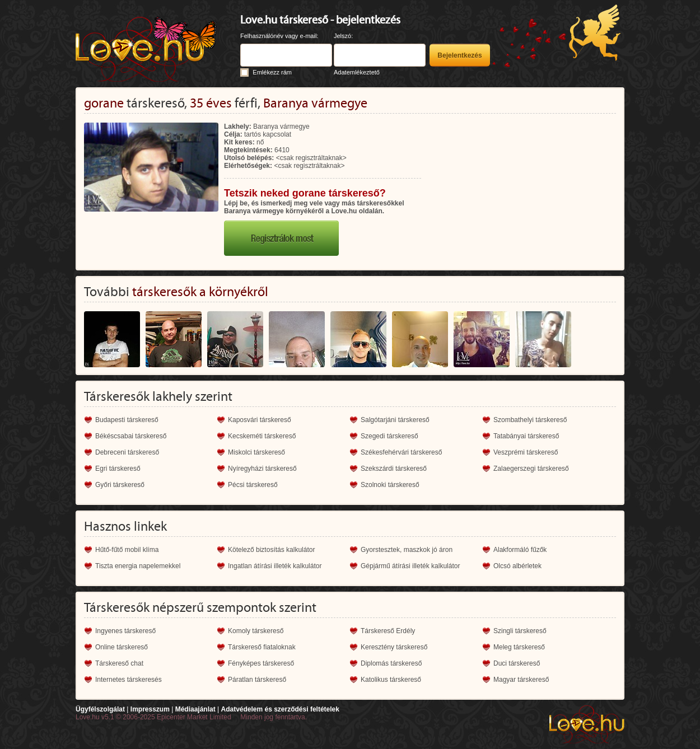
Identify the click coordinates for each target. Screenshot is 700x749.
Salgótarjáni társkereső (395, 420)
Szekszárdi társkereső (394, 469)
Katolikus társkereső (391, 680)
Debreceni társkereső (127, 452)
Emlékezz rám (272, 72)
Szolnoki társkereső (390, 485)
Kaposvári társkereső (260, 420)
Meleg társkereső (519, 647)
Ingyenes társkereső (125, 631)
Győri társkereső (120, 485)
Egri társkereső (118, 469)
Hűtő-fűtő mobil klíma (127, 550)
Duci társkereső (517, 663)
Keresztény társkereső (394, 647)
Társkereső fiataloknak (262, 647)
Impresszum (150, 709)
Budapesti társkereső (127, 420)
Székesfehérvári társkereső (401, 452)
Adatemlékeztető (357, 72)
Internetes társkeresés (129, 680)
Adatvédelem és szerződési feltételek (280, 709)
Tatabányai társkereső (526, 436)
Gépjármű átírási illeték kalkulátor (410, 566)
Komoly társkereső (256, 631)
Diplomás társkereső (391, 663)
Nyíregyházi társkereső (262, 469)
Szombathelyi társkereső (530, 420)
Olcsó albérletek (517, 566)
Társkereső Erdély (388, 631)
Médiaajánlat (195, 709)
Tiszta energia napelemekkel (138, 566)
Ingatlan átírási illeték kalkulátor (275, 566)
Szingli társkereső (520, 631)
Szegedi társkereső (389, 436)
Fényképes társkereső (261, 663)
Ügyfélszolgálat (100, 709)
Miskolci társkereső (256, 452)
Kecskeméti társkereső (262, 436)
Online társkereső (122, 647)
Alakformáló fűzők (520, 550)
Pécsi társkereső (253, 485)
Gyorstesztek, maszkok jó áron (407, 550)
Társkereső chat (119, 663)
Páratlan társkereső (257, 680)
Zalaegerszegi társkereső (531, 469)
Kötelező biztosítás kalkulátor (271, 550)
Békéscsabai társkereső (131, 436)
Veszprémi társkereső (526, 452)
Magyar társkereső (521, 680)
